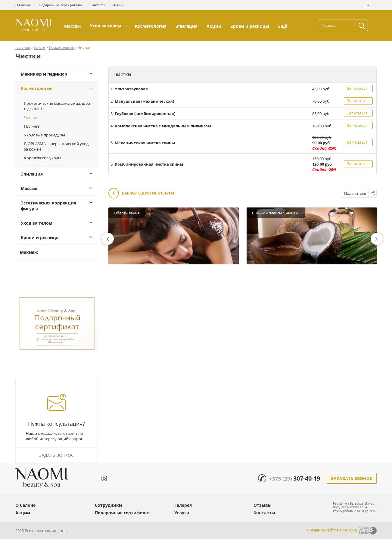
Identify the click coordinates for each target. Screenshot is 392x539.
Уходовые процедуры (45, 135)
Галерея (183, 505)
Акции (118, 5)
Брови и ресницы (250, 26)
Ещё (283, 26)
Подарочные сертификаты (60, 5)
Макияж (29, 252)
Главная (23, 48)
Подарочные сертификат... (124, 513)
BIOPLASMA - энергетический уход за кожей (56, 146)
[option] (174, 236)
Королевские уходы (43, 158)
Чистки (31, 117)
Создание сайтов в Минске (332, 530)
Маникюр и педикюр (44, 74)
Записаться (357, 88)
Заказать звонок (352, 478)
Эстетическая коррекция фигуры (48, 206)
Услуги (40, 48)
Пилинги (32, 126)
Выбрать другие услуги (141, 193)
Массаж (72, 26)
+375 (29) (295, 479)
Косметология (151, 26)
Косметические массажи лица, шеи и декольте (57, 106)
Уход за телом (106, 26)
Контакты (97, 5)
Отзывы (263, 505)
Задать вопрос (56, 455)
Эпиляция (187, 26)
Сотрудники (108, 505)
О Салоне (23, 5)
